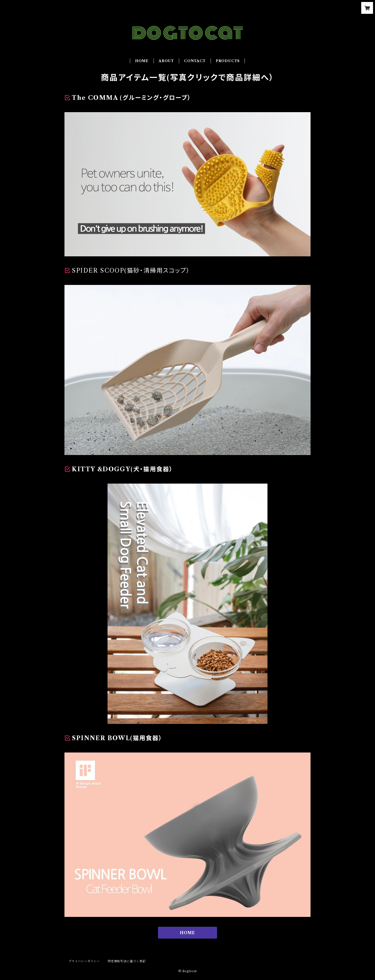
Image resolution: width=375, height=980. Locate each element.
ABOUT (166, 61)
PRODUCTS (228, 61)
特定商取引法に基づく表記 (127, 961)
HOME (142, 61)
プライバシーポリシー (84, 961)
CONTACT (195, 61)
